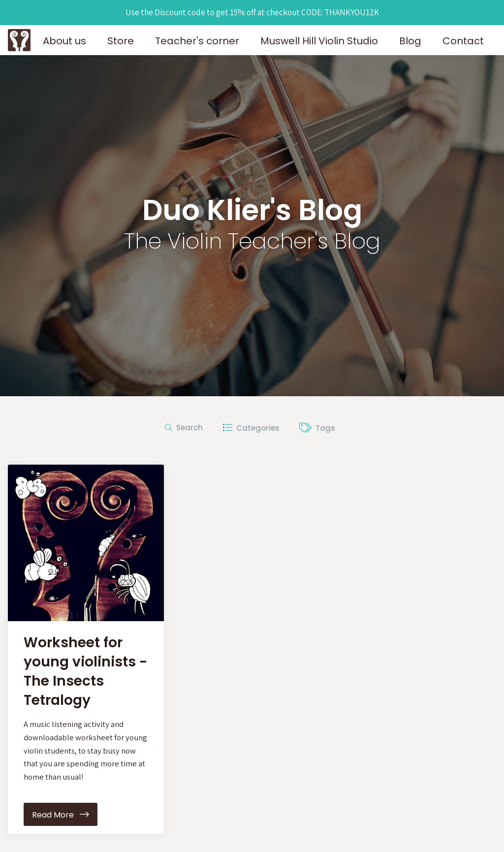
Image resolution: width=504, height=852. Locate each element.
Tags (317, 427)
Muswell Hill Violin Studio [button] (319, 41)
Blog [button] (410, 41)
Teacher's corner (197, 41)
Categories (251, 427)
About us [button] (64, 41)
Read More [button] (61, 816)
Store (121, 41)
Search (184, 427)
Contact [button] (463, 41)
